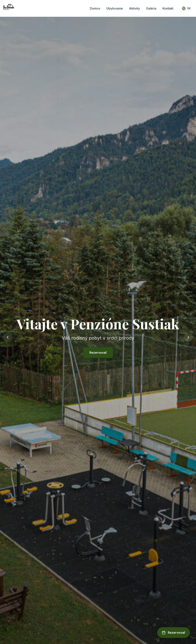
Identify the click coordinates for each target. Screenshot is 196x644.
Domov (95, 8)
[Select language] (186, 8)
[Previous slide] (8, 337)
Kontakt (168, 8)
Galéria (151, 8)
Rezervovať (98, 353)
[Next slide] (188, 337)
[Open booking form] (174, 633)
